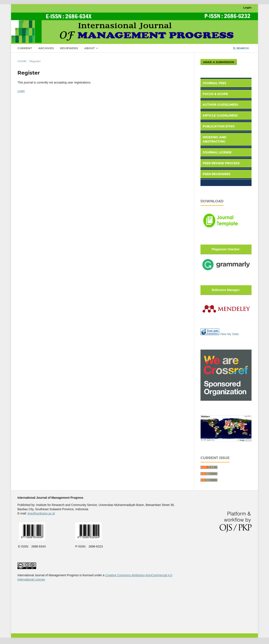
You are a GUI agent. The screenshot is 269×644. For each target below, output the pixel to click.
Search (241, 48)
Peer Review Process (221, 163)
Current (25, 48)
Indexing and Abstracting (215, 139)
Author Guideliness (220, 105)
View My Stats (229, 334)
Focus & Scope (215, 94)
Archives (46, 48)
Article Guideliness (220, 115)
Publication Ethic (219, 126)
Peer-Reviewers (216, 174)
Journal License (217, 152)
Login (247, 7)
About (90, 48)
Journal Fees (214, 83)
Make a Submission (219, 62)
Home (22, 61)
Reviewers (69, 48)
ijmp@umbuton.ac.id (41, 513)
